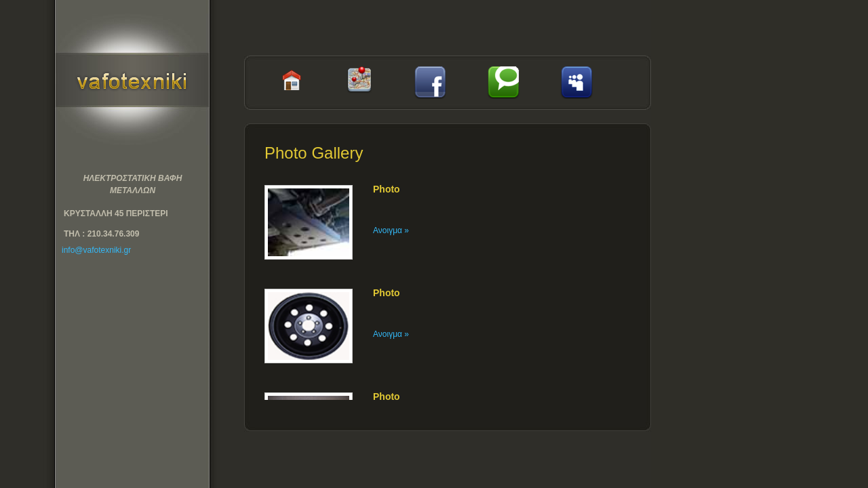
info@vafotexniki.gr (96, 250)
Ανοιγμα (391, 230)
